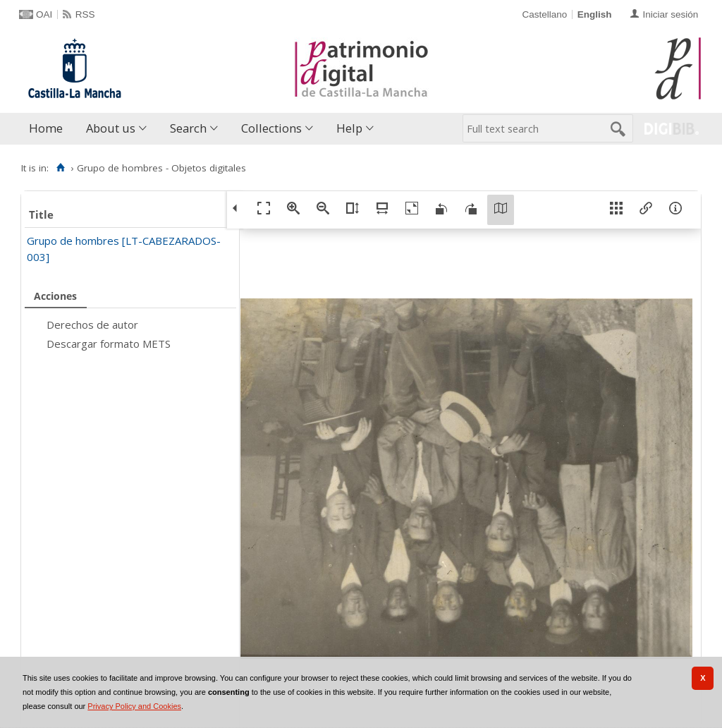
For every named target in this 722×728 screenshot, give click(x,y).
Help (349, 128)
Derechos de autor (92, 324)
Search (188, 128)
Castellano (544, 14)
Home (46, 128)
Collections (271, 128)
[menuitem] (49, 129)
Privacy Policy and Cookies (134, 706)
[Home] (60, 168)
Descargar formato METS (109, 344)
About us (111, 128)
